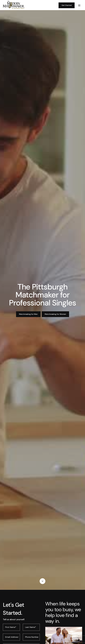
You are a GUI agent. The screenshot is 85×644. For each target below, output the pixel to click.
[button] (79, 5)
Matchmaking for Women (55, 314)
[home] (30, 5)
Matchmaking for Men (28, 314)
